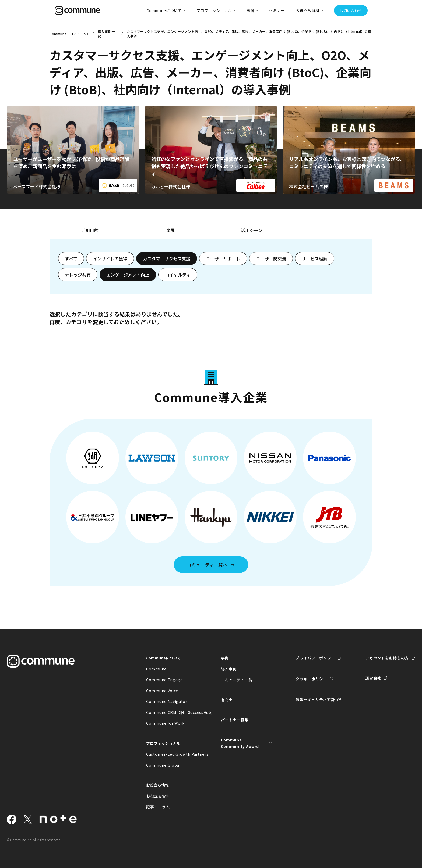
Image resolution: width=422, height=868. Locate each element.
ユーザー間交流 (271, 259)
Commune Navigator (167, 701)
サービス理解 (315, 259)
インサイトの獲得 (110, 259)
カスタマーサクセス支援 (167, 259)
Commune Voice (162, 691)
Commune (156, 669)
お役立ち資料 (158, 796)
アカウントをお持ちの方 (387, 658)
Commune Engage (164, 680)
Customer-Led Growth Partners (172, 754)
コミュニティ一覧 (237, 680)
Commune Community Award (240, 743)
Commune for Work (165, 723)
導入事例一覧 (106, 34)
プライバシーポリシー (315, 658)
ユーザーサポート (223, 259)
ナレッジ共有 (78, 275)
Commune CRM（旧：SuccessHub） (172, 712)
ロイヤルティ (178, 275)
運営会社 (373, 678)
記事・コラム (158, 807)
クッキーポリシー (311, 679)
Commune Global (163, 765)
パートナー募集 (235, 720)
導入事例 (229, 669)
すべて (71, 259)
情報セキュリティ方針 (315, 700)
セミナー (277, 10)
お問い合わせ (351, 11)
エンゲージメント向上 (128, 275)
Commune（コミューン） (69, 34)
